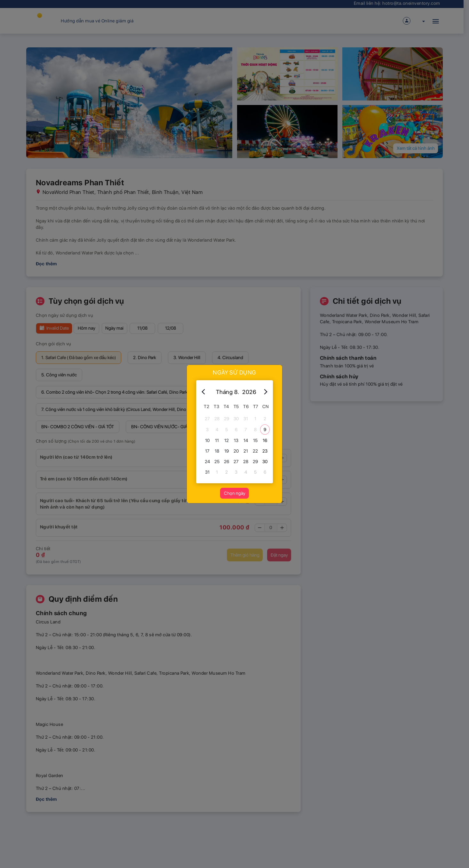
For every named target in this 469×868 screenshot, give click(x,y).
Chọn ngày (235, 493)
